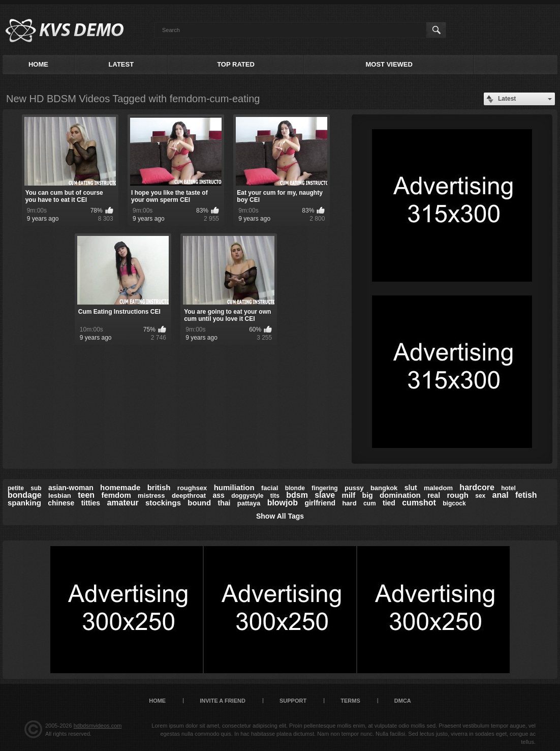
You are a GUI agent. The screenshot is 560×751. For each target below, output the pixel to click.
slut (411, 488)
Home (38, 64)
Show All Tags (280, 516)
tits (275, 496)
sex (480, 496)
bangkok (384, 488)
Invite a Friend (223, 701)
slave (325, 495)
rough (458, 495)
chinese (61, 503)
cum (370, 503)
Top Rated (236, 64)
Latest (121, 64)
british (159, 487)
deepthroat (189, 495)
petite (16, 488)
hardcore (477, 487)
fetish (526, 495)
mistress (151, 495)
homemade (120, 487)
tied (389, 503)
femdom (116, 495)
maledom (438, 488)
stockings (163, 503)
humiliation (234, 487)
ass (218, 495)
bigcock (454, 503)
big (368, 495)
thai (224, 503)
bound (199, 503)
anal (501, 495)
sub (36, 488)
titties (91, 503)
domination (400, 495)
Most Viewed (389, 64)
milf (349, 495)
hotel (508, 488)
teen (86, 495)
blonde (295, 488)
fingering (324, 488)
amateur (122, 503)
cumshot (419, 503)
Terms (350, 701)
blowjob (283, 503)
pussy (354, 488)
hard (349, 503)
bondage (25, 495)
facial (270, 488)
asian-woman (71, 488)
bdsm (297, 495)
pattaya (249, 503)
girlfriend (320, 503)
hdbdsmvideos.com (98, 726)
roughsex (192, 488)
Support (293, 701)
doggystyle (247, 496)
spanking (24, 503)
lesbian (60, 495)
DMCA (403, 701)
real (434, 495)
